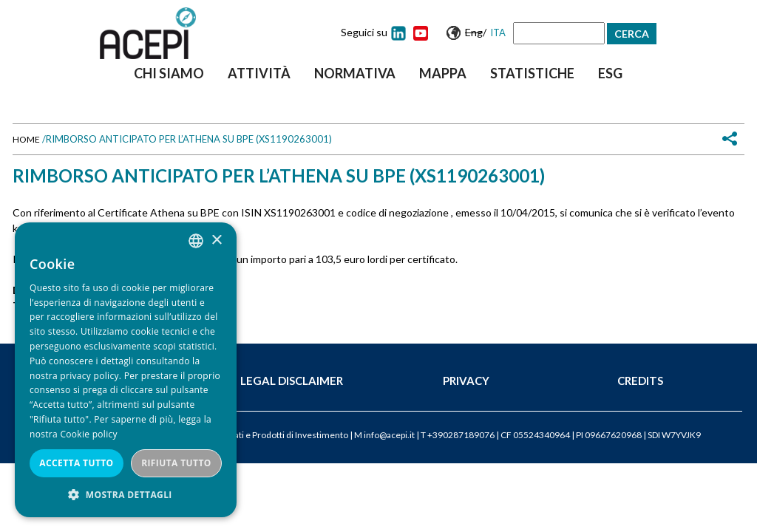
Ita (498, 33)
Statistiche (532, 73)
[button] (126, 495)
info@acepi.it (389, 435)
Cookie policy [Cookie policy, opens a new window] (88, 434)
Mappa (443, 73)
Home (26, 139)
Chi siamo (169, 73)
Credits (640, 381)
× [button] (216, 241)
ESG (610, 73)
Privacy (466, 381)
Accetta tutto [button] (76, 463)
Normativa (355, 73)
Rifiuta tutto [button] (176, 463)
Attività (259, 73)
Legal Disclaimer (292, 381)
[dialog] (126, 370)
